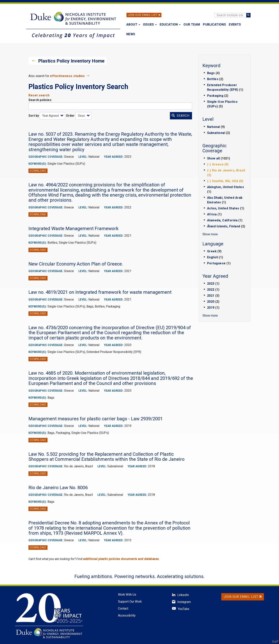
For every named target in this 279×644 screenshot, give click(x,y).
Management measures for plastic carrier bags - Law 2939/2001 (96, 419)
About (133, 24)
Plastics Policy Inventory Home (71, 61)
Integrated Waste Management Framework (74, 229)
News (131, 34)
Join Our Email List (143, 15)
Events (235, 24)
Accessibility (127, 615)
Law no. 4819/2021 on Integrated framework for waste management (100, 292)
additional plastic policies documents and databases (121, 559)
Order (70, 116)
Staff (275, 642)
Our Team (192, 24)
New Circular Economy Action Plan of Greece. (76, 264)
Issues (150, 24)
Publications (214, 24)
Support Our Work (130, 602)
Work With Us (127, 595)
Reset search (39, 95)
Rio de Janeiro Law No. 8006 (58, 488)
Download (38, 171)
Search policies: (40, 100)
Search (181, 116)
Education (170, 24)
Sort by (34, 116)
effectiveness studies (67, 76)
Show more (210, 234)
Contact (123, 608)
